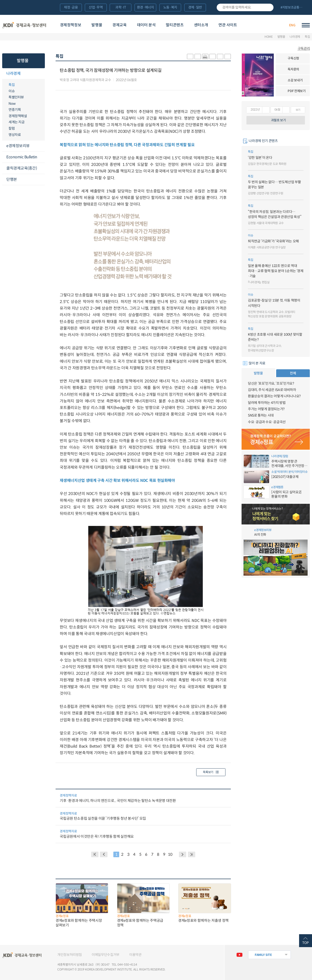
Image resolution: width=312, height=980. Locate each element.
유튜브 (239, 955)
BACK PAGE (95, 854)
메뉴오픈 (42, 74)
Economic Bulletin (22, 157)
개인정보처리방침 (70, 955)
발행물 (97, 25)
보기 (298, 110)
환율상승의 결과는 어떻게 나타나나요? (274, 396)
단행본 (12, 179)
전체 (293, 373)
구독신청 (293, 58)
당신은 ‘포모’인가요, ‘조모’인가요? (271, 383)
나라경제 (295, 37)
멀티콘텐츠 (175, 25)
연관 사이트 (228, 25)
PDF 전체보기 (297, 91)
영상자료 (15, 135)
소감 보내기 (295, 80)
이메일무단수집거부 (106, 955)
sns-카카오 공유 (190, 57)
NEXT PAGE (192, 854)
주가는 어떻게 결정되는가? (266, 409)
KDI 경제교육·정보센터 (24, 25)
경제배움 (258, 25)
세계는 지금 (16, 122)
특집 (307, 37)
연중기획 (15, 110)
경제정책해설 (18, 116)
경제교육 (119, 25)
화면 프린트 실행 (205, 57)
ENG (292, 25)
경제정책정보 (71, 25)
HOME (269, 37)
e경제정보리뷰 (18, 146)
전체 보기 (293, 8)
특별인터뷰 (16, 97)
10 (170, 854)
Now (12, 104)
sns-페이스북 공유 (198, 57)
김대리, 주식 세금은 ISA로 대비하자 (272, 390)
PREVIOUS (104, 854)
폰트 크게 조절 (220, 57)
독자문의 (293, 69)
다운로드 (142, 80)
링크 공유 (213, 57)
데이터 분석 (146, 25)
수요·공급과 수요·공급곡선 (267, 422)
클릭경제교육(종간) (22, 168)
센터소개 (201, 25)
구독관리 (304, 48)
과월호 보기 (278, 120)
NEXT (183, 854)
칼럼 (12, 128)
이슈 (12, 91)
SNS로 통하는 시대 (261, 415)
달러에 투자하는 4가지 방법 (267, 403)
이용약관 (135, 955)
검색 (268, 8)
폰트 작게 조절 (228, 57)
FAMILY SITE (263, 955)
